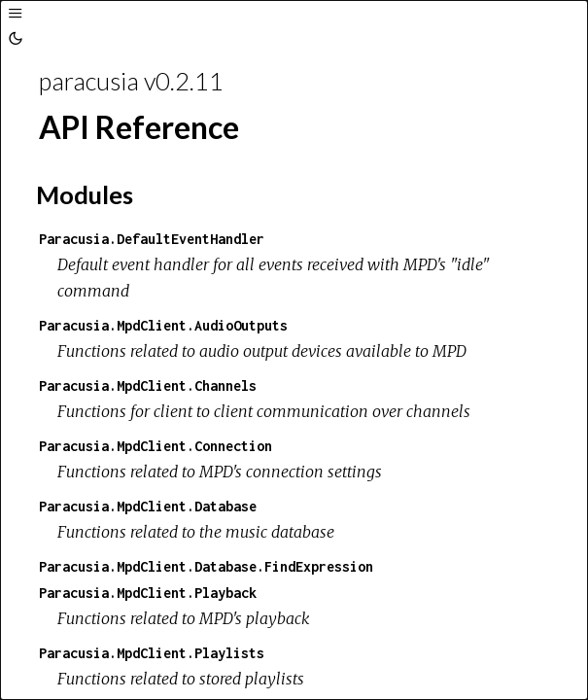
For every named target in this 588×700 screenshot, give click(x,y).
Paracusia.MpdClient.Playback (148, 593)
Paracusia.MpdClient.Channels (148, 385)
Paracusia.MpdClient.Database (148, 506)
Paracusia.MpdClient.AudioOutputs (163, 325)
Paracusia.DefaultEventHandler (152, 239)
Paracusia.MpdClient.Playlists (152, 653)
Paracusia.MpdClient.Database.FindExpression (206, 566)
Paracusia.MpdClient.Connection (156, 446)
